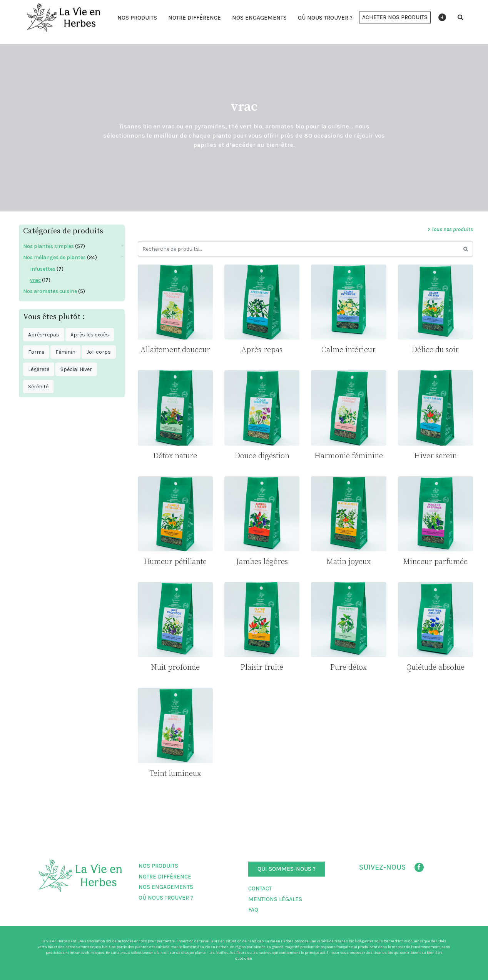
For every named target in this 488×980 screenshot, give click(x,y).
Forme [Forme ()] (36, 352)
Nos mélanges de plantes (54, 257)
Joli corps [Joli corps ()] (99, 352)
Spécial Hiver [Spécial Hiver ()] (76, 369)
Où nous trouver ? (325, 18)
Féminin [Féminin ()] (65, 352)
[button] (395, 17)
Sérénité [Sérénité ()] (38, 387)
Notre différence (195, 18)
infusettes (43, 269)
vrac (35, 280)
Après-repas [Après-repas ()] (44, 335)
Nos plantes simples (48, 246)
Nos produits (137, 18)
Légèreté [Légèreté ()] (39, 369)
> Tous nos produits (450, 229)
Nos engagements (259, 18)
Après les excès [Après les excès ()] (90, 335)
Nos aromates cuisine (50, 291)
